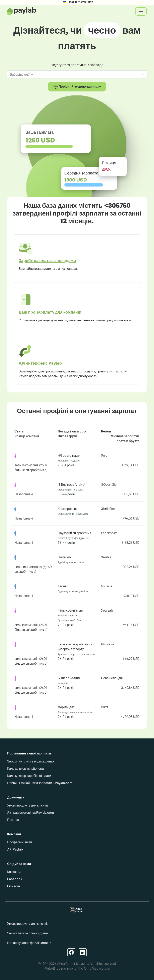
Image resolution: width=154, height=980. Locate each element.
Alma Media (92, 968)
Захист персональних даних (28, 933)
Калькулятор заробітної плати (29, 776)
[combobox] (75, 74)
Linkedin (14, 886)
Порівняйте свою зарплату (77, 87)
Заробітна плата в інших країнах (31, 761)
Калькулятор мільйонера (25, 768)
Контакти (14, 872)
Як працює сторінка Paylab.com (30, 812)
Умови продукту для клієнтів (28, 805)
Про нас (13, 820)
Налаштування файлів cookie (29, 943)
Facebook (15, 879)
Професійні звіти (20, 842)
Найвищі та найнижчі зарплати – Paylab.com (40, 783)
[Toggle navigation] (141, 11)
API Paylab (15, 849)
